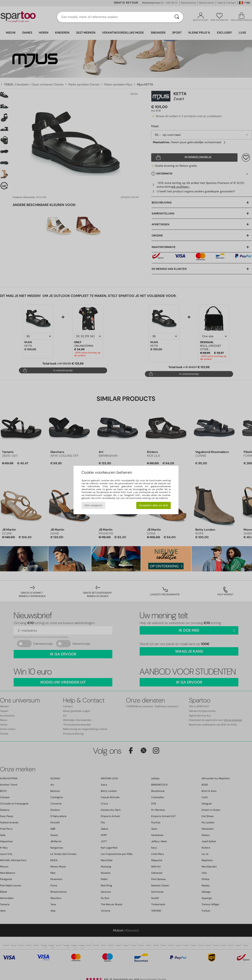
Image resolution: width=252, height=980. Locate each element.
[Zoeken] (177, 17)
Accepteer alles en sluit (153, 505)
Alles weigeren (93, 505)
